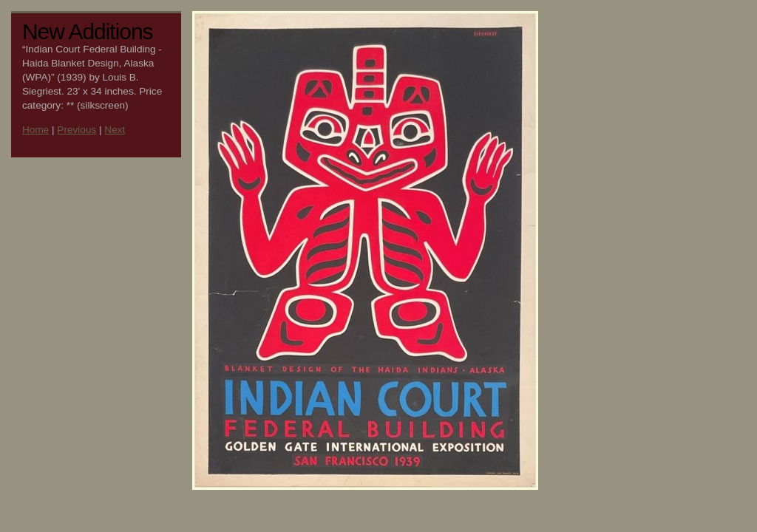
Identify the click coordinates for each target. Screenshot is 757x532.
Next (115, 130)
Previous (77, 130)
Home (35, 130)
